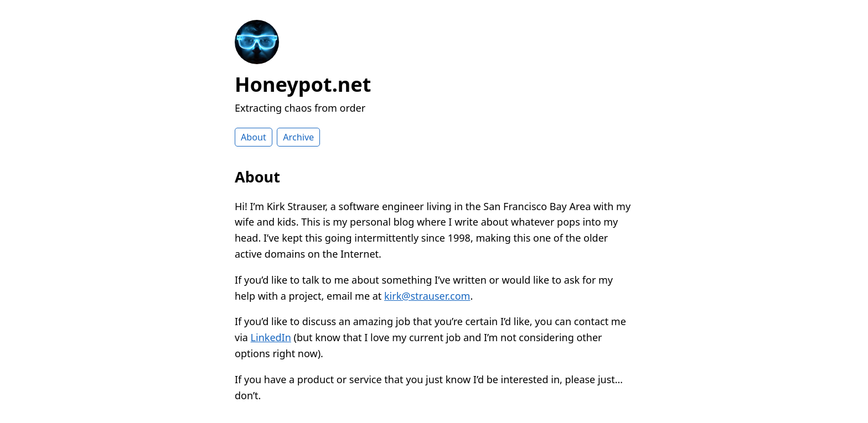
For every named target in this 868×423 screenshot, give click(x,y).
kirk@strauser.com (427, 296)
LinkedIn (271, 337)
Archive (298, 137)
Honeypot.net (303, 84)
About (254, 137)
